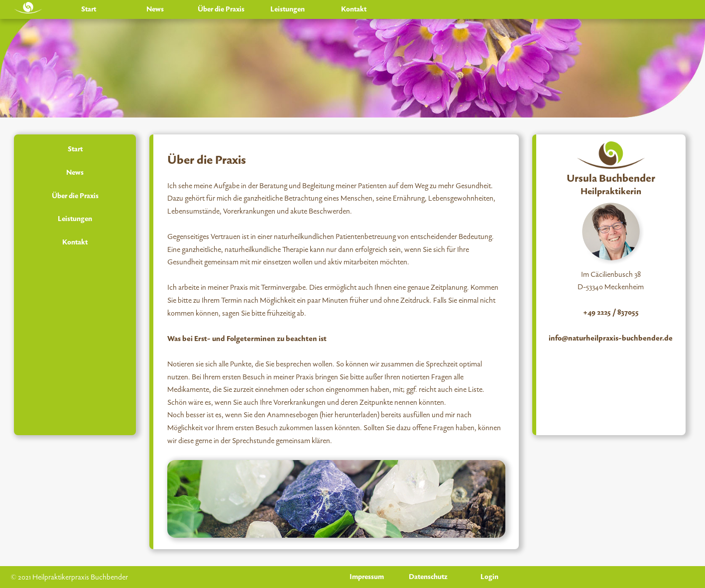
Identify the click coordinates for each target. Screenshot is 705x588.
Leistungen (288, 9)
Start (89, 9)
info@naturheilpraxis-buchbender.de (611, 338)
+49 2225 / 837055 (611, 312)
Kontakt (354, 9)
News (155, 9)
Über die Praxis (221, 9)
